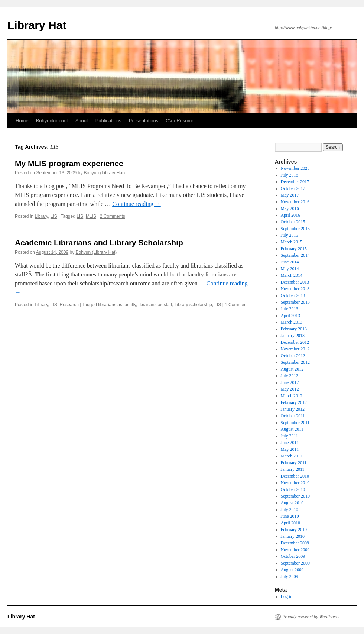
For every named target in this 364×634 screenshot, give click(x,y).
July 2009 (290, 576)
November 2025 (295, 168)
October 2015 (293, 222)
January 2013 (293, 336)
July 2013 (290, 309)
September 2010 (295, 496)
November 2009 (295, 550)
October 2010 (293, 489)
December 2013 (295, 282)
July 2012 (290, 376)
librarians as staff (155, 305)
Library (41, 216)
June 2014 (290, 262)
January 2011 (293, 469)
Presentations (144, 121)
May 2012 (290, 389)
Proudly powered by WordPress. (311, 617)
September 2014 (295, 255)
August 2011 (292, 429)
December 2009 (295, 543)
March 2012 (292, 396)
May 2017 (290, 195)
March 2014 (292, 275)
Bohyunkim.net (52, 121)
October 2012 (293, 356)
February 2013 (294, 329)
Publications (108, 121)
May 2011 (290, 449)
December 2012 (295, 342)
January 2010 (293, 536)
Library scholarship (193, 305)
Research (69, 305)
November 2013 (295, 289)
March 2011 (292, 456)
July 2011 (290, 436)
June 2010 (290, 516)
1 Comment (236, 305)
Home (22, 121)
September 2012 (295, 362)
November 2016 (295, 202)
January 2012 (293, 409)
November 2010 (295, 483)
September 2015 (295, 229)
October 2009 (293, 556)
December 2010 (295, 476)
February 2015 (294, 249)
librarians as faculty (117, 305)
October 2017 (293, 188)
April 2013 (290, 316)
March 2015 (292, 242)
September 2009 (295, 563)
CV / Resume (180, 121)
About (82, 121)
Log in (287, 596)
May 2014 (290, 269)
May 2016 (290, 208)
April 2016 (290, 215)
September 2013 (295, 302)
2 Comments (113, 216)
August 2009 (292, 570)
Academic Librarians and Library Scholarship (99, 242)
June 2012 (290, 382)
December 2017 (295, 182)
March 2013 (292, 322)
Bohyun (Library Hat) (105, 173)
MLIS (91, 216)
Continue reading (136, 204)
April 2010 (290, 523)
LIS (54, 216)
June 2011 (290, 443)
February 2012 (294, 402)
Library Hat (37, 25)
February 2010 (294, 530)
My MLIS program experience (69, 163)
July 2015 (290, 235)
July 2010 (290, 510)
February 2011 (294, 463)
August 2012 (292, 369)
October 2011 (293, 416)
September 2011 (295, 423)
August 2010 (292, 503)
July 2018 (290, 175)
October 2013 (293, 295)
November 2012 (295, 349)
